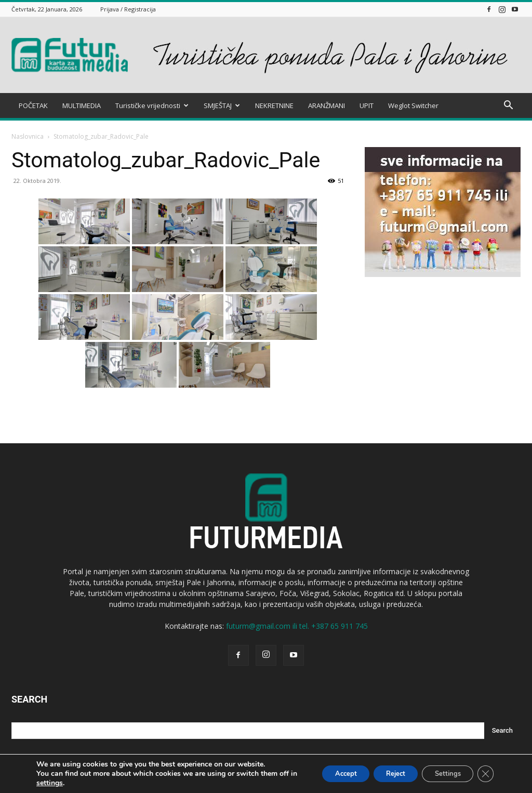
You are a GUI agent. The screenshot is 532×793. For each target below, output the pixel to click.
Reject (382, 774)
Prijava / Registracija (128, 9)
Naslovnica (28, 136)
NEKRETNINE (274, 105)
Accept (325, 774)
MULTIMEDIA (82, 105)
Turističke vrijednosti (152, 105)
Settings (441, 774)
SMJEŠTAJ (222, 105)
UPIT (367, 105)
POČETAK (33, 105)
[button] (508, 106)
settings (69, 783)
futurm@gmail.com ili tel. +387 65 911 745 (297, 626)
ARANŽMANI (327, 105)
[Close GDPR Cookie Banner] (484, 774)
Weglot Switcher (413, 105)
